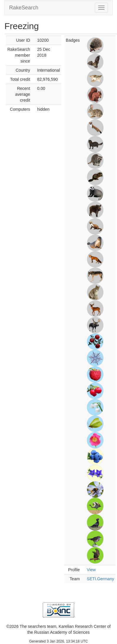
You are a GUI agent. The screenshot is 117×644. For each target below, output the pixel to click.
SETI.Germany (101, 579)
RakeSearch (24, 8)
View (91, 570)
